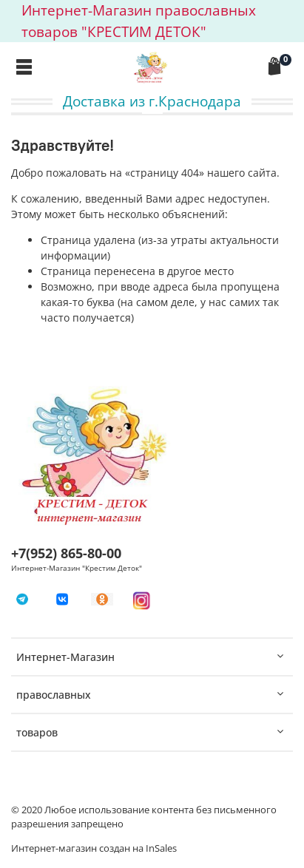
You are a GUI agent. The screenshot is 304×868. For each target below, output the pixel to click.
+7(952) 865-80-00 (66, 553)
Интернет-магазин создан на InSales (94, 848)
